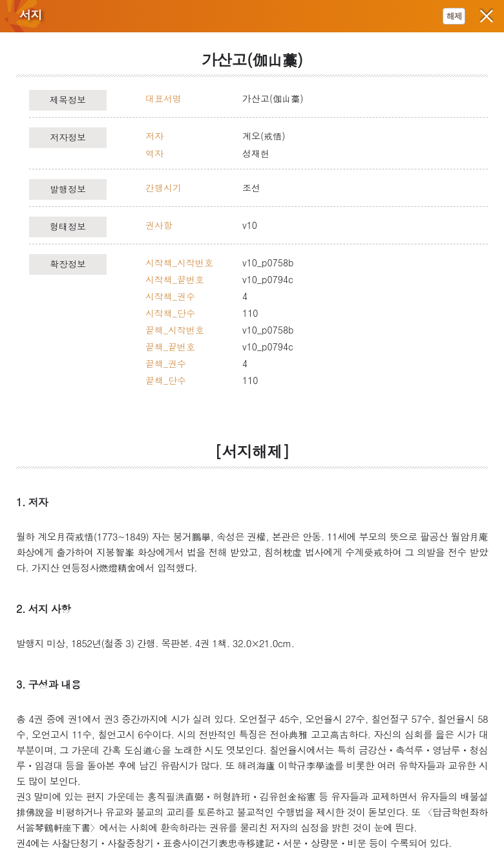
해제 (454, 16)
